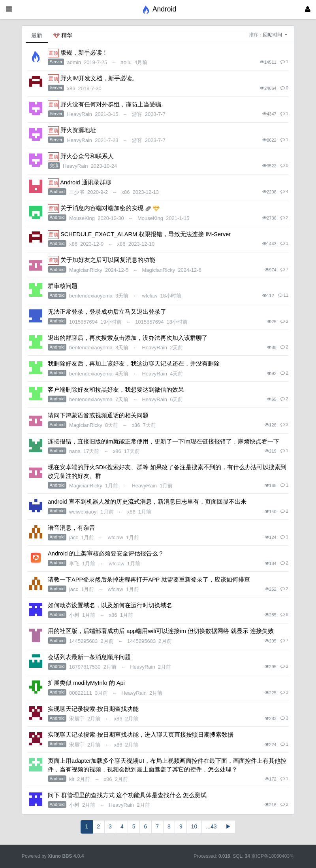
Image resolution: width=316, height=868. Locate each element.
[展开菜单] (9, 9)
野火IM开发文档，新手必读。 (99, 78)
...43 (211, 826)
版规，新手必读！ (84, 53)
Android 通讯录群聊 (86, 182)
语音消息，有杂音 (71, 528)
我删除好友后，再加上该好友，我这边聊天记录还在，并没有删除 (134, 364)
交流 (54, 165)
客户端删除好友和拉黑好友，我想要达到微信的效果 (116, 390)
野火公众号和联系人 (87, 156)
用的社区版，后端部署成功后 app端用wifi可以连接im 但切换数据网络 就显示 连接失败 (161, 631)
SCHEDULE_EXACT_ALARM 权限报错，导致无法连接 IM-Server (146, 234)
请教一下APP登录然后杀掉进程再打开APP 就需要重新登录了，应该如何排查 (149, 580)
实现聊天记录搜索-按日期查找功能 (93, 709)
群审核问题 (63, 286)
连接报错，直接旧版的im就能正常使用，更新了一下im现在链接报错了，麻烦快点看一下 (164, 442)
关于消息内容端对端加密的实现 (102, 208)
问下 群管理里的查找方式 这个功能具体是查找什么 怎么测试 (127, 795)
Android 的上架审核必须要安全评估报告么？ (106, 553)
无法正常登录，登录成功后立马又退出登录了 (107, 312)
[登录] (308, 9)
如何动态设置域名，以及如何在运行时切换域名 (110, 605)
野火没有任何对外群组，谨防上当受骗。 (114, 104)
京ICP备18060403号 (273, 856)
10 (194, 826)
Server (56, 62)
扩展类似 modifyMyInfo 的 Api (86, 683)
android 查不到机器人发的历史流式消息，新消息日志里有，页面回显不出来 (147, 502)
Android (57, 191)
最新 (37, 35)
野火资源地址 (78, 130)
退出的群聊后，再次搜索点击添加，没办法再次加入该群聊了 (128, 338)
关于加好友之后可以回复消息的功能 (108, 260)
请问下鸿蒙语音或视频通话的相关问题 (98, 415)
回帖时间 (273, 35)
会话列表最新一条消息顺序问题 (89, 657)
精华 (63, 35)
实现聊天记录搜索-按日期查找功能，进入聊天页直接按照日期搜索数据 (141, 735)
